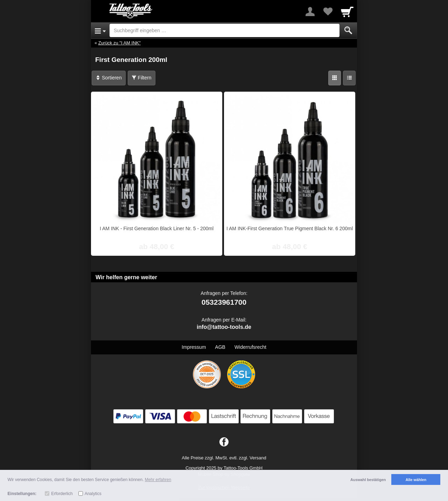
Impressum (194, 347)
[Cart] (347, 12)
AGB (220, 347)
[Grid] (335, 78)
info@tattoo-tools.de (224, 327)
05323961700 (224, 302)
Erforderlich (62, 494)
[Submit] (348, 30)
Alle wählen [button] (416, 480)
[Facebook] (224, 442)
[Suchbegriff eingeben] (225, 30)
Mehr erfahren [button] (158, 480)
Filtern (142, 78)
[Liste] (349, 78)
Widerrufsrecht (250, 347)
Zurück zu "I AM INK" (120, 43)
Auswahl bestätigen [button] (368, 480)
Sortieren (109, 78)
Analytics (93, 494)
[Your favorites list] (328, 12)
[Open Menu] (100, 30)
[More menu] (310, 12)
